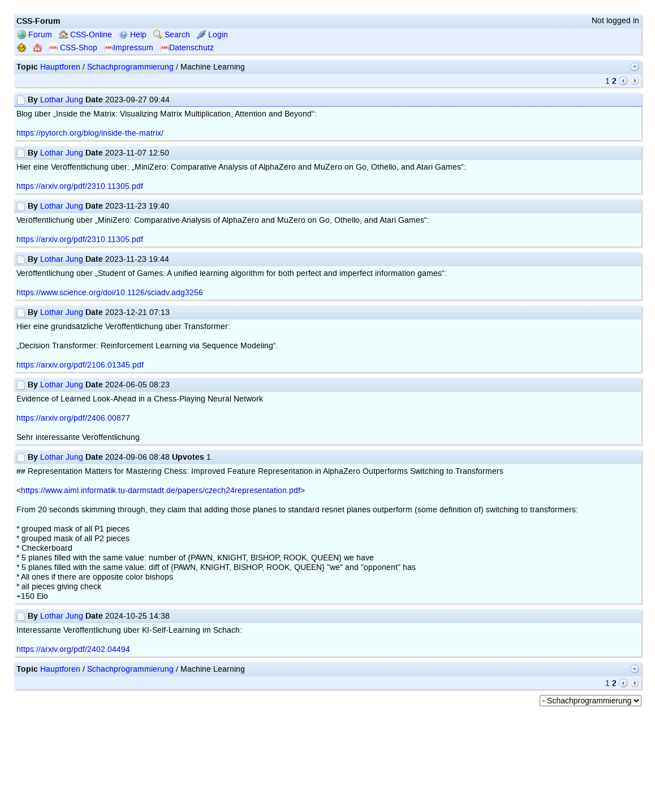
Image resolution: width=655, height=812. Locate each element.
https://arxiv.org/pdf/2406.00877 (73, 418)
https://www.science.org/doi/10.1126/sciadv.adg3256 (110, 293)
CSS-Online (85, 35)
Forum (35, 35)
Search (172, 35)
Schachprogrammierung (130, 67)
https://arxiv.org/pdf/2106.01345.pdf (80, 365)
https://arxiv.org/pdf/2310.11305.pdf (80, 186)
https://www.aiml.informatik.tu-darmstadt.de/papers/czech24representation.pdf (161, 491)
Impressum (129, 48)
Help (133, 35)
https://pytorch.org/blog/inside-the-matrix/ (90, 133)
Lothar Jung (62, 100)
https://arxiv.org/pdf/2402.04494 (73, 649)
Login (212, 35)
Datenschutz (187, 48)
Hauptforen (60, 67)
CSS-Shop (73, 48)
